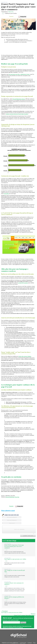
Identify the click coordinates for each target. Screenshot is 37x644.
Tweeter (11, 16)
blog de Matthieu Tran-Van (13, 497)
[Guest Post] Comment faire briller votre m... (25, 615)
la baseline (6, 194)
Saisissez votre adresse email (11, 620)
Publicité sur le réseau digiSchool (10, 643)
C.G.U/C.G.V (23, 643)
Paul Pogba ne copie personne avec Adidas (15, 559)
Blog (7, 2)
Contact (30, 643)
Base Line (11, 12)
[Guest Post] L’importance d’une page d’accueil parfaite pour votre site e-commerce (14, 546)
